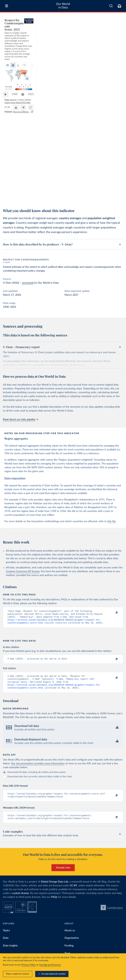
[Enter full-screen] (118, 194)
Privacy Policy (29, 965)
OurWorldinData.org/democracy (19, 196)
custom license (21, 899)
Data (6, 943)
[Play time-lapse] (8, 187)
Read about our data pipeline (21, 420)
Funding (69, 951)
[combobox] (111, 6)
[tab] (12, 36)
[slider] (109, 187)
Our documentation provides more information (38, 768)
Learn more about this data (46, 193)
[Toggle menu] (7, 6)
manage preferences (50, 965)
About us (70, 936)
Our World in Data (63, 6)
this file (112, 521)
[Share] (111, 194)
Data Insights (10, 951)
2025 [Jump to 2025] (117, 187)
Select (117, 36)
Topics (6, 936)
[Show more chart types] (47, 36)
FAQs (54, 903)
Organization (72, 943)
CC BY (37, 196)
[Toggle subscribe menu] (119, 6)
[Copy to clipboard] (113, 613)
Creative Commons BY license (23, 571)
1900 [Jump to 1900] (16, 187)
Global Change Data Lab (54, 887)
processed (28, 283)
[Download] (104, 194)
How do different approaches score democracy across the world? (87, 202)
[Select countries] (115, 36)
